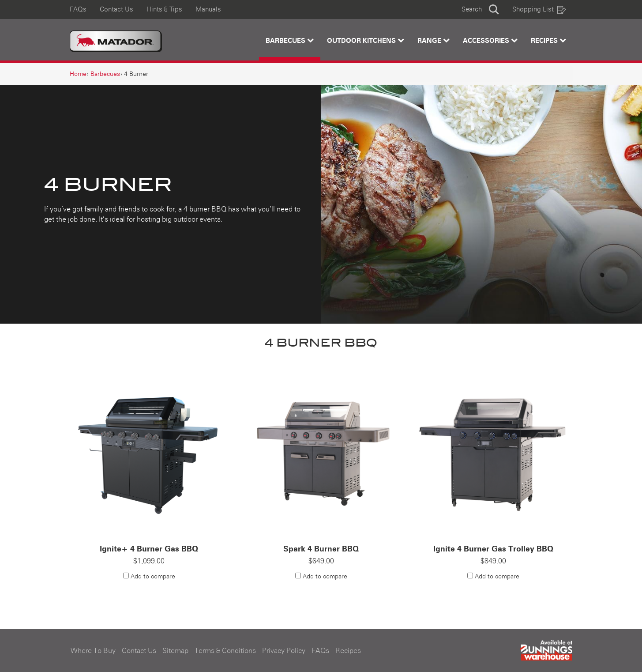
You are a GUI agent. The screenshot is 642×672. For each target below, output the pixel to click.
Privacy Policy (284, 651)
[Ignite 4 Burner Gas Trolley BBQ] (493, 451)
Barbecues (290, 40)
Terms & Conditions (225, 651)
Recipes (548, 40)
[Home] (78, 74)
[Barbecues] (105, 74)
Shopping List (539, 9)
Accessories (490, 40)
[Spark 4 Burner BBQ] (321, 451)
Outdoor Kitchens (366, 40)
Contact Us (116, 9)
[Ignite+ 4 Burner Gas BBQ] (149, 451)
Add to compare (153, 577)
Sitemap (175, 651)
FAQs (78, 9)
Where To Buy (93, 651)
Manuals (208, 9)
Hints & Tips (164, 9)
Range (434, 40)
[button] (481, 9)
